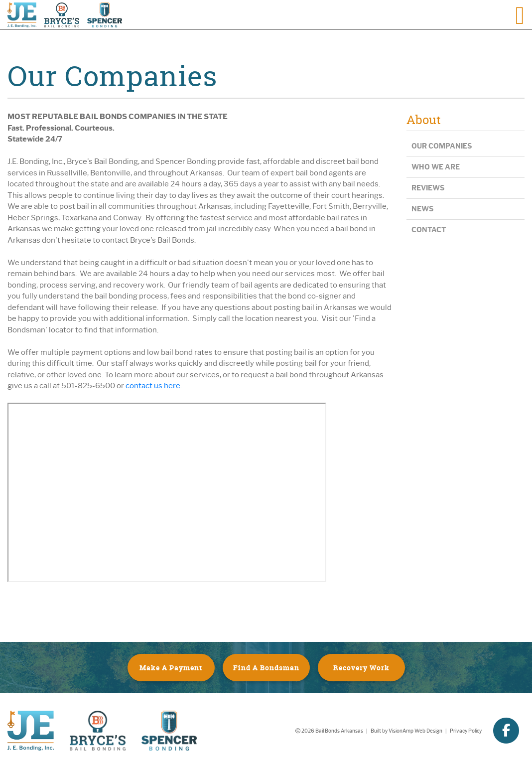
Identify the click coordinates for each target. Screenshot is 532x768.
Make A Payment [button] (171, 668)
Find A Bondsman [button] (266, 668)
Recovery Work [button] (361, 668)
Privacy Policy (466, 731)
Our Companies (442, 146)
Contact (429, 230)
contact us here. (154, 386)
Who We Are (436, 167)
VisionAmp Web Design (415, 731)
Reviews (428, 188)
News (422, 209)
